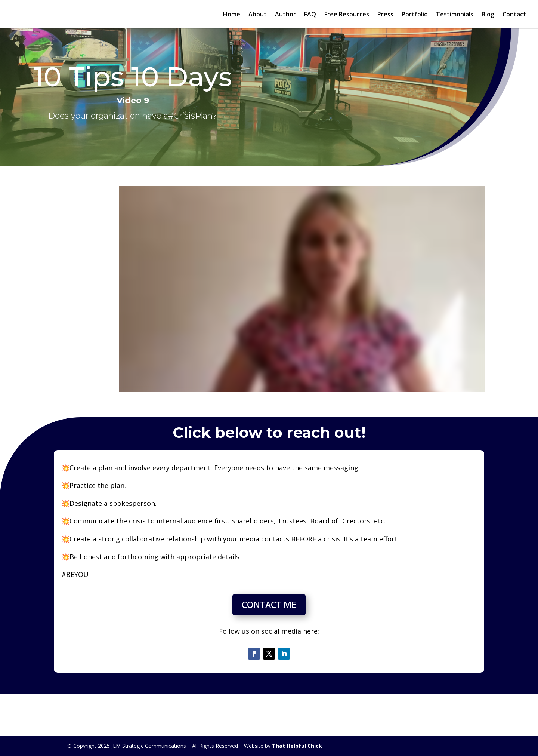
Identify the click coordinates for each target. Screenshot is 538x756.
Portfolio (415, 15)
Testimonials (455, 15)
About (258, 15)
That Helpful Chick (297, 746)
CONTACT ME (269, 605)
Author (285, 15)
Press (385, 15)
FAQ (310, 15)
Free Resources (347, 15)
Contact (514, 15)
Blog (488, 15)
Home (232, 15)
